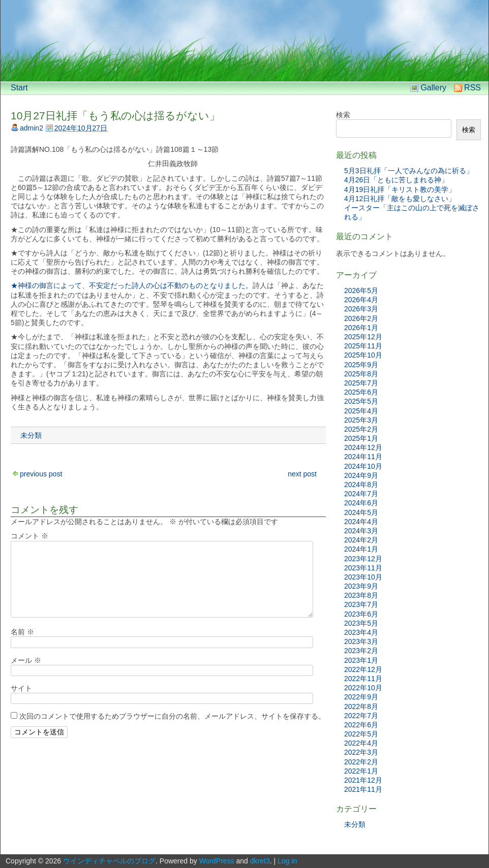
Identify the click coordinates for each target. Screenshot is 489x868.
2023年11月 (363, 568)
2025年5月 (361, 401)
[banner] (244, 41)
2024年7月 (361, 494)
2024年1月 (361, 549)
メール (26, 660)
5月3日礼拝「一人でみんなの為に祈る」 (409, 171)
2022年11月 (363, 679)
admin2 (32, 128)
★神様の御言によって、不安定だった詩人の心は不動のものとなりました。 (132, 285)
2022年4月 (361, 743)
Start (19, 88)
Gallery (433, 88)
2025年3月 (361, 420)
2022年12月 (363, 669)
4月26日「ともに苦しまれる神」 (396, 180)
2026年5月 (361, 291)
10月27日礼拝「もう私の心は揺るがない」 (115, 116)
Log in (287, 861)
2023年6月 (361, 614)
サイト (21, 688)
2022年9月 (361, 697)
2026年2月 (361, 318)
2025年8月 (361, 374)
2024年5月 (361, 512)
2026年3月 (361, 309)
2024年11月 (363, 457)
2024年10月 (363, 466)
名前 (22, 632)
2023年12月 (363, 559)
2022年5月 (361, 734)
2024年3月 (361, 531)
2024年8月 (361, 485)
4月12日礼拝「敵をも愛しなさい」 (400, 199)
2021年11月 (363, 789)
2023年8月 (361, 595)
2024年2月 (361, 540)
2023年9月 (361, 586)
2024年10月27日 (81, 128)
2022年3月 (361, 752)
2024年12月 (363, 447)
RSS (472, 88)
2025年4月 (361, 411)
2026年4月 (361, 300)
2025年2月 (361, 429)
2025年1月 (361, 438)
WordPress (217, 861)
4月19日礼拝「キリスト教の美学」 (400, 189)
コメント (29, 536)
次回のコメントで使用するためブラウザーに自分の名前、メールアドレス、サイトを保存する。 (172, 716)
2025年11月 (363, 346)
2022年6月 (361, 725)
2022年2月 (361, 762)
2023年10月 (363, 577)
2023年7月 (361, 604)
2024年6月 (361, 503)
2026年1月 (361, 328)
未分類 (31, 435)
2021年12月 (363, 780)
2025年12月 (363, 337)
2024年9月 (361, 475)
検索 (343, 115)
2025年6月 (361, 392)
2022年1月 (361, 771)
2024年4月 (361, 522)
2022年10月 (363, 688)
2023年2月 (361, 651)
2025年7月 (361, 383)
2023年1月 (361, 660)
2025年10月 (363, 355)
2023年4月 (361, 632)
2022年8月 (361, 706)
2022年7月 (361, 716)
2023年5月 (361, 623)
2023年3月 (361, 641)
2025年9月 (361, 365)
